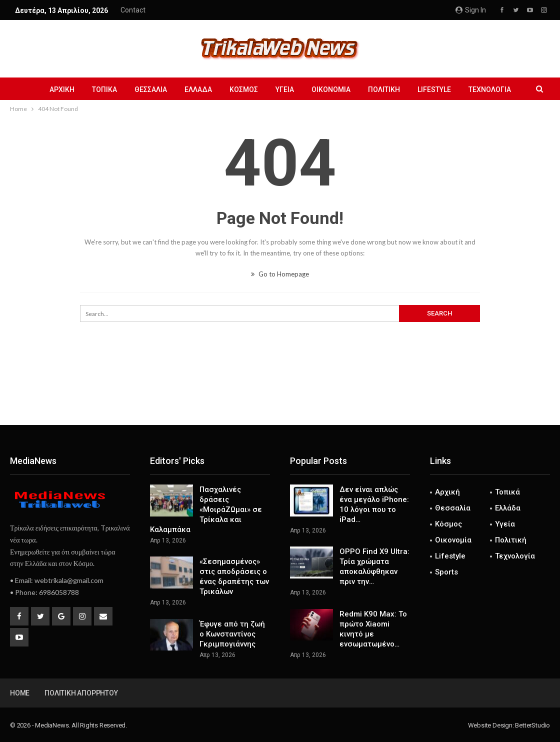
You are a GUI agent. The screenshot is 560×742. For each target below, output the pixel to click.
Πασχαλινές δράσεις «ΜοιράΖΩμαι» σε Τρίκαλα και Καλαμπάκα (206, 509)
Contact (133, 10)
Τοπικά (104, 89)
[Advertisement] (280, 392)
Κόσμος (244, 89)
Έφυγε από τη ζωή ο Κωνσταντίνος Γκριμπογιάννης (232, 634)
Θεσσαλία (151, 89)
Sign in (471, 10)
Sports (446, 572)
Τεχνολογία (490, 89)
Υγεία (285, 89)
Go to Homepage (280, 274)
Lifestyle (434, 89)
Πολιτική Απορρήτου (81, 693)
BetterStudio (532, 725)
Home (20, 693)
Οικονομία (331, 89)
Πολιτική (384, 89)
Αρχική (62, 89)
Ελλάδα (198, 89)
